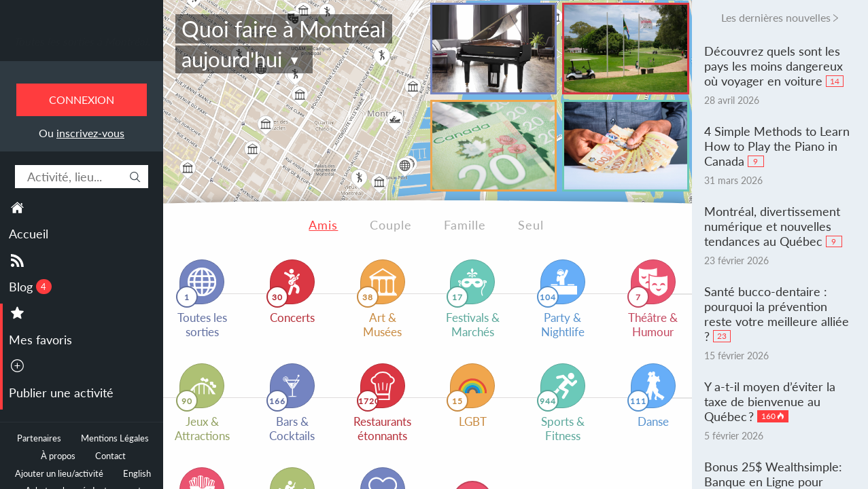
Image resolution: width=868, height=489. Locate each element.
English (137, 474)
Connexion (82, 99)
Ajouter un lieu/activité (59, 474)
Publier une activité (61, 393)
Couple (391, 225)
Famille (465, 225)
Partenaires (39, 438)
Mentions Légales (115, 438)
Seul (531, 225)
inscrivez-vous (90, 133)
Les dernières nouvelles (776, 17)
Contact (110, 456)
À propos (58, 456)
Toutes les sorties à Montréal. (82, 41)
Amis (323, 225)
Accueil (29, 234)
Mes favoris (40, 340)
